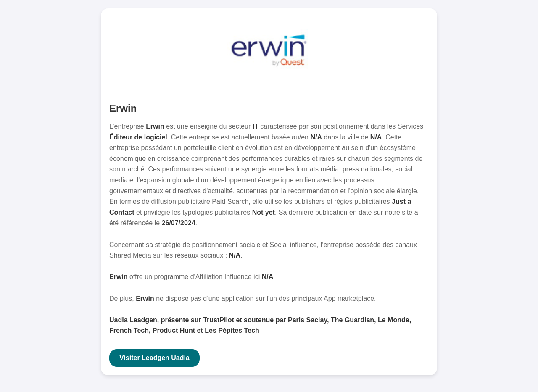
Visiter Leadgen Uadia (154, 358)
